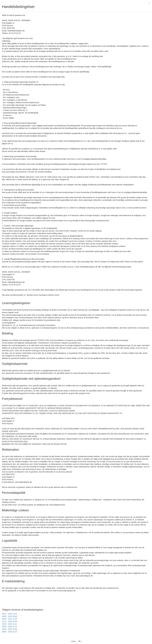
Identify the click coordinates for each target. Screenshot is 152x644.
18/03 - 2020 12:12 (9, 627)
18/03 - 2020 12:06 (9, 629)
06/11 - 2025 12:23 (9, 614)
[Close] (149, 3)
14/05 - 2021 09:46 (9, 616)
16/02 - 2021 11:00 (9, 619)
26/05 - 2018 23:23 (9, 632)
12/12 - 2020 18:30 (9, 621)
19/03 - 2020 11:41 (9, 624)
